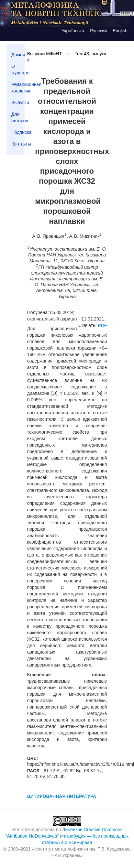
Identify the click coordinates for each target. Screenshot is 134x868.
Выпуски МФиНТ (45, 54)
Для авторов (18, 117)
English (120, 31)
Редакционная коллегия (18, 88)
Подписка (18, 132)
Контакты (18, 144)
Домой (18, 55)
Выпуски (18, 103)
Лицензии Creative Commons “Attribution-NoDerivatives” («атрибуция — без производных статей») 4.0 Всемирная (67, 836)
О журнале (18, 70)
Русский (98, 31)
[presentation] (66, 236)
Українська (73, 31)
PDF (102, 325)
